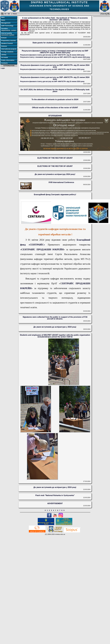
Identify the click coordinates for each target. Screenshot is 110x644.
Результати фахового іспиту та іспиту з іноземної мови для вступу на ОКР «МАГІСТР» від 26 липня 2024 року (55, 52)
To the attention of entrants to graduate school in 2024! (55, 99)
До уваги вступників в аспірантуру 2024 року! (55, 174)
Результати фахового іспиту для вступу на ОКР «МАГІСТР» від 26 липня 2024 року (52, 55)
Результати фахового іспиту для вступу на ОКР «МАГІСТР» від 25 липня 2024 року (55, 66)
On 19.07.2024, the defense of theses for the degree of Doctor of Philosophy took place (55, 90)
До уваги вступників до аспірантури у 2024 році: (55, 327)
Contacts (4, 63)
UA (6, 14)
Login (3, 68)
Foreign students (7, 52)
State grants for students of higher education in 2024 (55, 43)
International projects (9, 49)
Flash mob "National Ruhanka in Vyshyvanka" (55, 495)
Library (4, 55)
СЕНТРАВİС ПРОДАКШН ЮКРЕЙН (42, 249)
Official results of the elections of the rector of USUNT (55, 108)
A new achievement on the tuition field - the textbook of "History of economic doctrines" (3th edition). (55, 19)
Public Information (8, 60)
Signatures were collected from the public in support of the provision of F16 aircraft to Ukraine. (55, 318)
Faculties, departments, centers (9, 30)
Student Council (7, 43)
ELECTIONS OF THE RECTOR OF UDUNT (55, 158)
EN (9, 14)
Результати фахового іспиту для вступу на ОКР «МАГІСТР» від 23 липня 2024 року (55, 78)
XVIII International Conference (61, 182)
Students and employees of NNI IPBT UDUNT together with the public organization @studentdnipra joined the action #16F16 (55, 336)
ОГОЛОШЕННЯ (55, 116)
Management (6, 23)
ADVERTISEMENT (55, 504)
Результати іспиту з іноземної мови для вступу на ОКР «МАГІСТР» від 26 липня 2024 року (55, 57)
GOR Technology (7, 26)
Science (4, 46)
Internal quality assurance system (8, 34)
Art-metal (5, 58)
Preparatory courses (9, 41)
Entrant (4, 38)
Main (3, 17)
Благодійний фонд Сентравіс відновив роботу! (55, 195)
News (15, 14)
